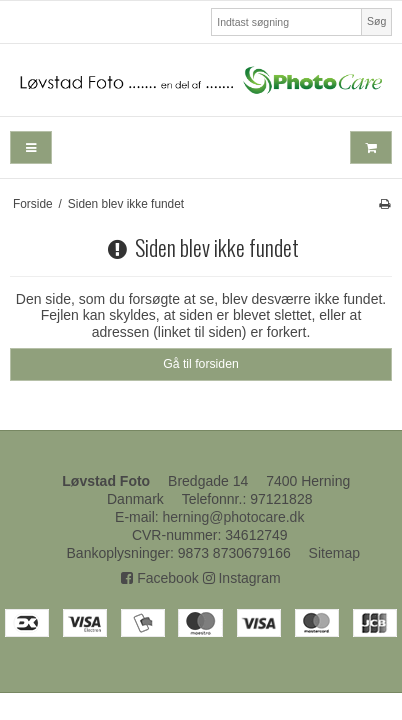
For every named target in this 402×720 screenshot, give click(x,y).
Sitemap (334, 553)
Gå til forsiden (201, 364)
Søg (376, 21)
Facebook (159, 578)
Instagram (242, 578)
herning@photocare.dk (234, 517)
